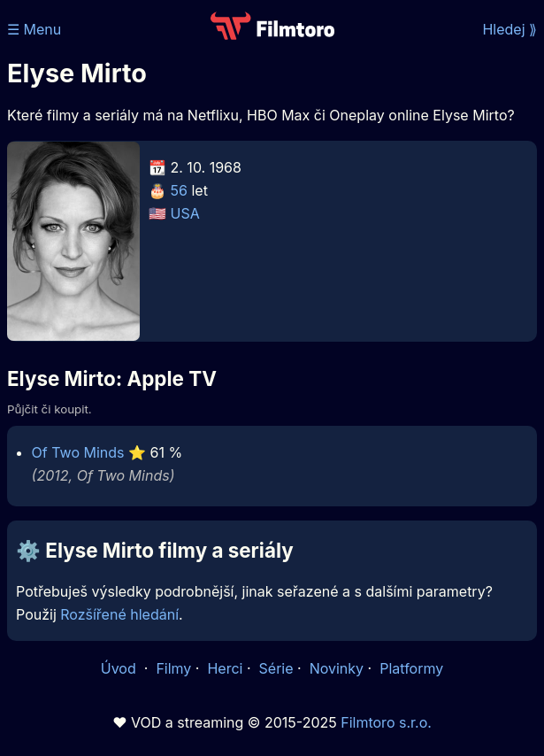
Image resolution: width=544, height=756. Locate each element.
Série (276, 668)
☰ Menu (34, 29)
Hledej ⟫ (510, 29)
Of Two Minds (78, 452)
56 (179, 190)
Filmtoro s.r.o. (386, 722)
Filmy (173, 668)
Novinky (337, 668)
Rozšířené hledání (119, 614)
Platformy (411, 668)
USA (185, 213)
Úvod (120, 668)
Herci (225, 668)
